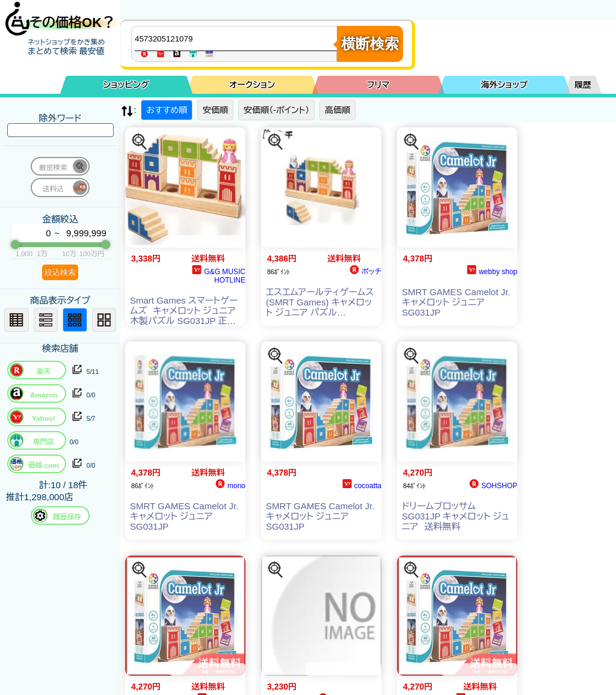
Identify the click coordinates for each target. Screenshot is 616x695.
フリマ (378, 85)
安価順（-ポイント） (276, 110)
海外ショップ (504, 85)
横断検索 (370, 44)
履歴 (583, 85)
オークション (252, 85)
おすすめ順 (167, 110)
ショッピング (126, 85)
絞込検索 (60, 272)
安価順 (215, 110)
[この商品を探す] (140, 142)
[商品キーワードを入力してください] (237, 38)
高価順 (337, 110)
